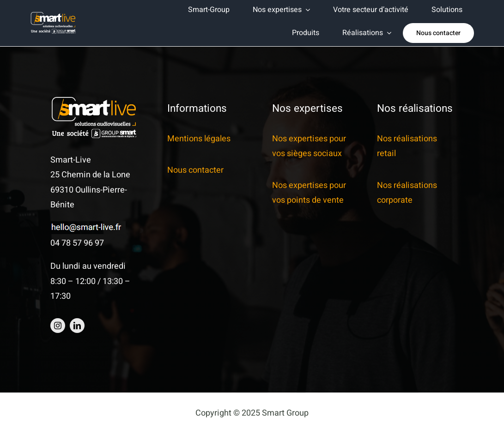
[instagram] (58, 326)
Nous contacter (195, 170)
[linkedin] (77, 326)
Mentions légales (199, 139)
